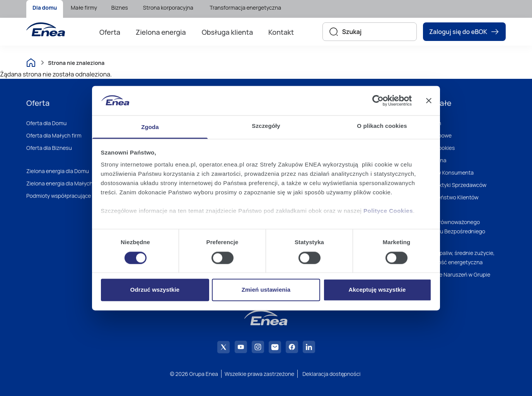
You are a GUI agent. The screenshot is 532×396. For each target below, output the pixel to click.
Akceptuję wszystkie (377, 290)
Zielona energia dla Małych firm (65, 183)
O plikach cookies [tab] (382, 126)
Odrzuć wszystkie (155, 290)
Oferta (110, 32)
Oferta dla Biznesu (49, 148)
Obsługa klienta (228, 32)
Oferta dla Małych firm (54, 135)
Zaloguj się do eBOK (464, 32)
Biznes (120, 8)
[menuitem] (45, 9)
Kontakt (281, 32)
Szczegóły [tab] (266, 126)
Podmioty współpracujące (59, 196)
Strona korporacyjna (168, 8)
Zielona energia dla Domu (58, 171)
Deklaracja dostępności (331, 374)
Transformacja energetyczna (245, 8)
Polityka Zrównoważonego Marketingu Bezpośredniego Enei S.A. (450, 231)
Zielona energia (161, 32)
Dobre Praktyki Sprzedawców (451, 185)
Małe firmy (84, 8)
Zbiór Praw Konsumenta (444, 173)
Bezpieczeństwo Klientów (447, 197)
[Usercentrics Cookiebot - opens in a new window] (378, 100)
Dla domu (45, 8)
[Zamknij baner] (429, 100)
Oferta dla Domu (46, 123)
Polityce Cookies (388, 211)
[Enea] (46, 29)
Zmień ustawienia (266, 290)
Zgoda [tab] (150, 127)
